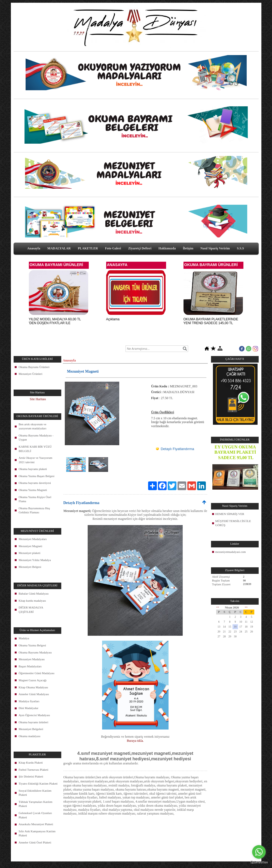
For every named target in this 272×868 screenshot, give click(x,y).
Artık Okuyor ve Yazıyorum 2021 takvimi (36, 460)
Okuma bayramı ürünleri (34, 722)
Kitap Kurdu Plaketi (31, 762)
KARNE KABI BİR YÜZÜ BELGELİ (35, 449)
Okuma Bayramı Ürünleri (34, 367)
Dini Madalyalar (29, 708)
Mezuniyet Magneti (30, 546)
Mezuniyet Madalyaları (33, 539)
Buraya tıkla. (135, 741)
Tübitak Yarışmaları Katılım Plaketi (36, 804)
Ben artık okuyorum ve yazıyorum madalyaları (33, 426)
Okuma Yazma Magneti (33, 490)
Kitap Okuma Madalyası (33, 687)
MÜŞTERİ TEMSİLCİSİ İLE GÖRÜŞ (233, 523)
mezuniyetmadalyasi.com (231, 552)
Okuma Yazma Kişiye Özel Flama (35, 499)
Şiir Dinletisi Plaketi (31, 776)
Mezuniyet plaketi (30, 553)
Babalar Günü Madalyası (34, 593)
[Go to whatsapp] (259, 852)
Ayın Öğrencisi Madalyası (34, 715)
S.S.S (240, 248)
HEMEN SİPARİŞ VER (230, 514)
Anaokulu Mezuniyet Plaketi (36, 824)
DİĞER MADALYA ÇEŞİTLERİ (31, 610)
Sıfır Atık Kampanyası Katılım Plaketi (37, 833)
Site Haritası (38, 399)
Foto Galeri (113, 248)
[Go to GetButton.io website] (259, 862)
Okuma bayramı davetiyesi (35, 483)
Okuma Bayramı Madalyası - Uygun (36, 438)
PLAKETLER (88, 248)
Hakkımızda (167, 248)
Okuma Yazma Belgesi (33, 645)
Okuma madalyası (30, 736)
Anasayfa (34, 248)
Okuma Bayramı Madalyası (35, 652)
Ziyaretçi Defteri (140, 248)
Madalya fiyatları (29, 701)
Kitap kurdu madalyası (32, 601)
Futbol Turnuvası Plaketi (34, 770)
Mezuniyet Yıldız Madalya (35, 560)
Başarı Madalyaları (30, 666)
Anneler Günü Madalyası (34, 694)
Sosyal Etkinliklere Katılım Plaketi (35, 793)
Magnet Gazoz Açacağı (33, 680)
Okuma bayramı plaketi (33, 469)
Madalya (24, 638)
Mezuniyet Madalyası (32, 659)
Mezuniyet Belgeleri (31, 729)
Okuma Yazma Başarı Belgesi (37, 476)
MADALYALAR (59, 248)
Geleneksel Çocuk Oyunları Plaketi (35, 815)
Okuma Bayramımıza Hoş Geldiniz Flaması (34, 510)
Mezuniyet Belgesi (30, 567)
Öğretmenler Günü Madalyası (37, 673)
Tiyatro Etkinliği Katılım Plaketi (38, 783)
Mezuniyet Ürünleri (31, 374)
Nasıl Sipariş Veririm (215, 248)
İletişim (188, 248)
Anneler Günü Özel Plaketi (35, 842)
